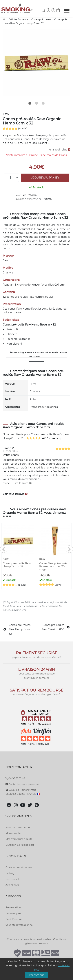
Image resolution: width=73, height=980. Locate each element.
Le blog (10, 873)
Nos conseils (13, 879)
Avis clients (12, 885)
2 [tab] (36, 103)
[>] (69, 549)
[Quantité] (11, 178)
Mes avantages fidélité (19, 839)
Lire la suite (23, 483)
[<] (4, 549)
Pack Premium (14, 919)
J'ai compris (36, 975)
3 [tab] (43, 103)
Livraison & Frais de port (20, 845)
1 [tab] (30, 103)
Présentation (13, 907)
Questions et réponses (19, 867)
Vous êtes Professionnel (19, 925)
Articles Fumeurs (19, 19)
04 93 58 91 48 (15, 778)
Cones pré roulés (41, 19)
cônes (25, 225)
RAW (6, 114)
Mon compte (13, 833)
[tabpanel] (36, 63)
